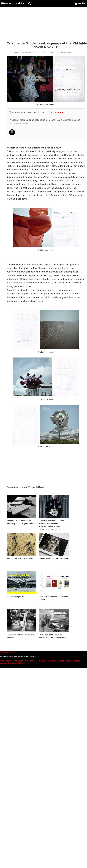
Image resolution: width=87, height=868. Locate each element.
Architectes (78, 661)
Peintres (61, 661)
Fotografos (32, 661)
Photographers (20, 661)
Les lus (19, 4)
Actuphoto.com (8, 652)
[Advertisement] (43, 25)
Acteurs (4, 663)
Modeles (22, 663)
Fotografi (41, 661)
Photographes (6, 661)
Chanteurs (13, 663)
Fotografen (51, 661)
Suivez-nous (34, 656)
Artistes (68, 661)
